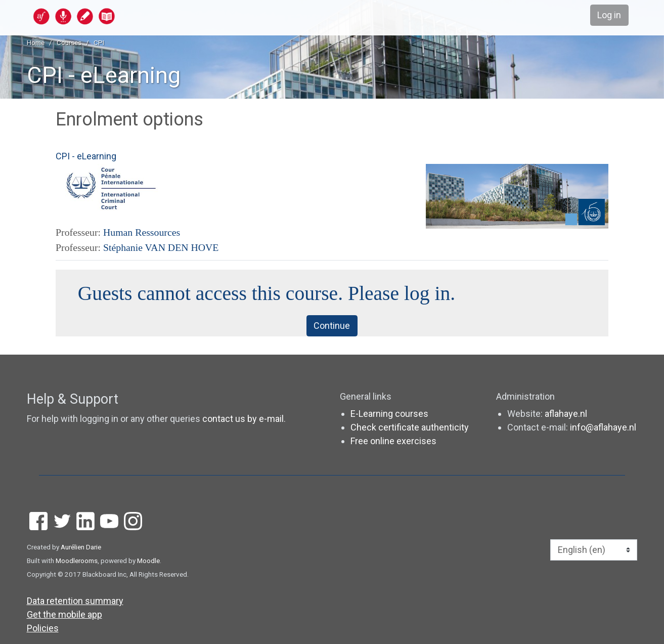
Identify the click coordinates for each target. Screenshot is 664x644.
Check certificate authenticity (410, 427)
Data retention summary (75, 601)
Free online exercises (393, 441)
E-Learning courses (389, 414)
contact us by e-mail (243, 419)
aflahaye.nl (566, 414)
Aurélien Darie (81, 547)
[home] (113, 16)
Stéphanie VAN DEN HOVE (161, 247)
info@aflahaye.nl (603, 427)
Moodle (148, 561)
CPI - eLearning (104, 75)
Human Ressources (142, 232)
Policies (43, 628)
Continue (332, 326)
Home (36, 42)
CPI (99, 42)
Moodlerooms (77, 561)
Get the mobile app (64, 614)
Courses (69, 42)
